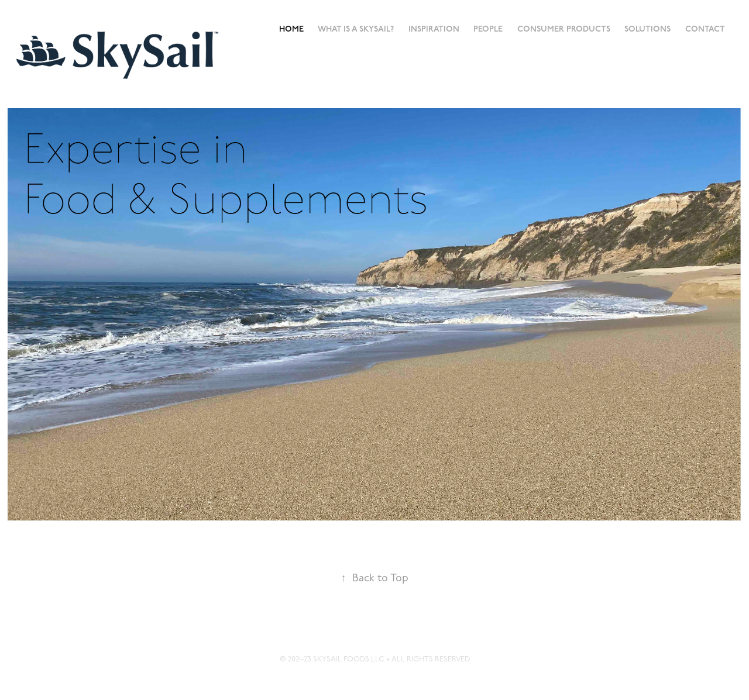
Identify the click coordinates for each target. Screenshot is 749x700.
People (488, 29)
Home (291, 29)
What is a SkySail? (356, 29)
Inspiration (434, 29)
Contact (705, 29)
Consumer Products (564, 29)
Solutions (647, 29)
